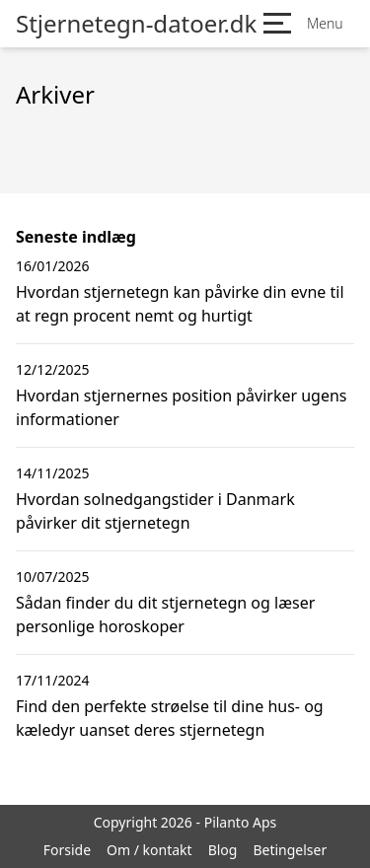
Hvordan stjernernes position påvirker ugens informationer (182, 407)
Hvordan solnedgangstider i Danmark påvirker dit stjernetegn (155, 511)
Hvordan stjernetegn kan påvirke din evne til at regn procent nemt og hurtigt (180, 304)
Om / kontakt (149, 850)
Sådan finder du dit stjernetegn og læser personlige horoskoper (165, 615)
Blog (223, 850)
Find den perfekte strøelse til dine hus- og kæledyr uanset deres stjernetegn (170, 718)
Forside (67, 850)
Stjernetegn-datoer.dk (136, 24)
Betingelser (290, 850)
